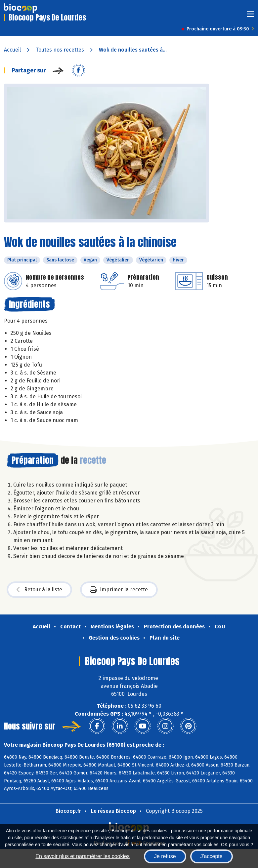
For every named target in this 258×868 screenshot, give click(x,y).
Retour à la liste (39, 590)
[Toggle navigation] (250, 16)
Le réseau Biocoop (113, 811)
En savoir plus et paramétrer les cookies (83, 856)
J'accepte (212, 856)
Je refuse (165, 856)
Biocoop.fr (68, 811)
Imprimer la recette (119, 590)
